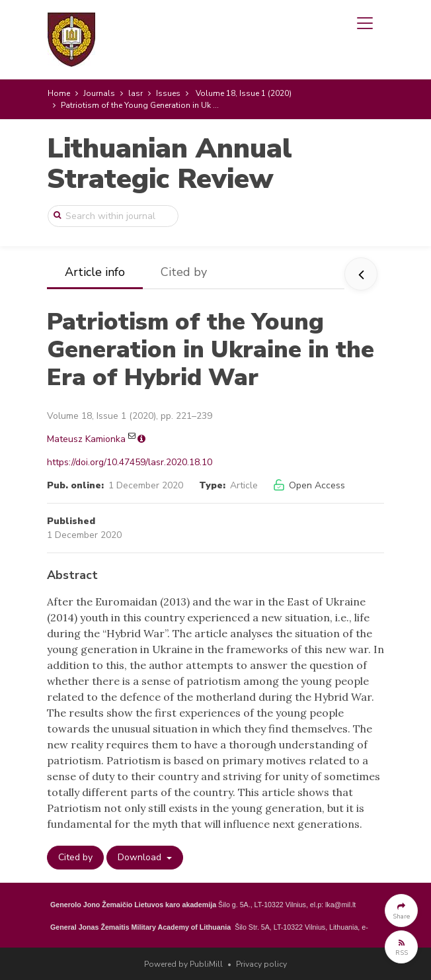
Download (141, 857)
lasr (136, 93)
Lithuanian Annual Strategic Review (170, 164)
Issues (168, 93)
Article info (95, 272)
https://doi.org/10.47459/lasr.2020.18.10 (130, 462)
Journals (99, 93)
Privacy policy (261, 964)
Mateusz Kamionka (86, 439)
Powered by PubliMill (183, 964)
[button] (401, 911)
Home (59, 93)
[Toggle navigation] (365, 23)
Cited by (184, 272)
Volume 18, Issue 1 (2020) (244, 93)
